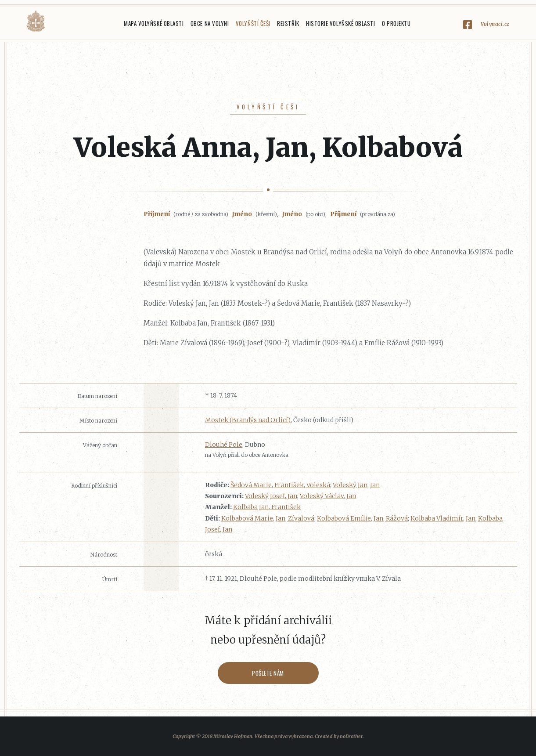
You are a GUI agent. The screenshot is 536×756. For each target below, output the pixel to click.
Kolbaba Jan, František (267, 507)
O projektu (396, 23)
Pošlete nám (268, 673)
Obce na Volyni (210, 23)
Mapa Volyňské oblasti (154, 23)
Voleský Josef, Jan (271, 496)
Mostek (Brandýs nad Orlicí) (248, 420)
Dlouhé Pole (224, 445)
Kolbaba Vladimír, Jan (443, 518)
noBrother (351, 736)
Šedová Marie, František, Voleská (280, 485)
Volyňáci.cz (36, 21)
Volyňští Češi (253, 23)
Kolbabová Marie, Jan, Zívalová (268, 518)
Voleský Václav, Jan (328, 496)
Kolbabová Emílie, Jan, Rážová (362, 518)
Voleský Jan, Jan (356, 485)
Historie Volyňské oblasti (340, 23)
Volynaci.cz (495, 24)
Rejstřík (288, 23)
